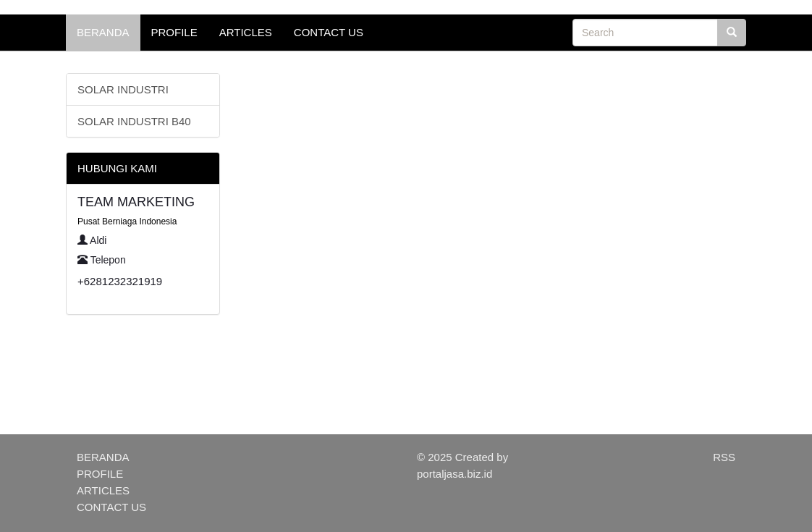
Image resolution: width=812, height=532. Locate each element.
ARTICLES (246, 32)
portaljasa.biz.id (454, 474)
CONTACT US (329, 32)
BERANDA (103, 32)
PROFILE (174, 32)
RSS (724, 457)
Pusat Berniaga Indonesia (127, 221)
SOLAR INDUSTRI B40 (134, 121)
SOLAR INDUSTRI (123, 89)
